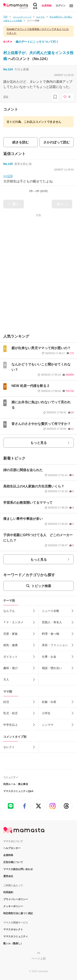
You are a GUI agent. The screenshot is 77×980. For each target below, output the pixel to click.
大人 (6, 679)
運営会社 (8, 876)
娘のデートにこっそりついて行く (37, 42)
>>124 (8, 176)
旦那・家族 (10, 634)
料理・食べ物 (51, 634)
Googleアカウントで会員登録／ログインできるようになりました (38, 31)
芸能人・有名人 (52, 622)
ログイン (61, 6)
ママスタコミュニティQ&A (18, 791)
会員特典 (8, 855)
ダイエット (10, 657)
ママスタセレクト (13, 929)
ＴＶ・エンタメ (13, 622)
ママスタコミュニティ (16, 936)
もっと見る (39, 443)
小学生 (46, 713)
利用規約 (8, 892)
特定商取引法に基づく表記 (18, 913)
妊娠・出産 (49, 702)
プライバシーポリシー (16, 899)
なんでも (9, 611)
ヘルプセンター (12, 848)
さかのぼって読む (56, 142)
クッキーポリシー (13, 906)
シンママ (48, 725)
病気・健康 (10, 645)
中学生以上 (10, 725)
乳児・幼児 (10, 713)
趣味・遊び (10, 668)
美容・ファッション (55, 645)
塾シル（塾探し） (13, 943)
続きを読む (21, 142)
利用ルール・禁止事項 (16, 784)
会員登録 (47, 6)
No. (8, 69)
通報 (6, 97)
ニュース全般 (51, 611)
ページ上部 (39, 959)
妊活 (6, 702)
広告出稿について (13, 862)
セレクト (9, 747)
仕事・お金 (49, 657)
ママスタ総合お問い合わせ (18, 869)
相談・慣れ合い (52, 668)
